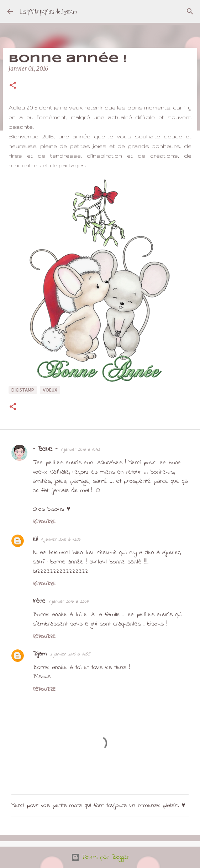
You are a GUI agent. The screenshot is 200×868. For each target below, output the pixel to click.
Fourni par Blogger (100, 857)
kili (35, 539)
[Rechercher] (190, 11)
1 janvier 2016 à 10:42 (80, 450)
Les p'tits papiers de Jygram (48, 12)
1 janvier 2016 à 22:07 (68, 601)
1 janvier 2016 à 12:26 (61, 539)
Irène (39, 601)
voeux (50, 390)
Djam (40, 654)
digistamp (23, 390)
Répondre (44, 522)
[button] (13, 86)
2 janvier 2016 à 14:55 (70, 654)
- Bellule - (45, 449)
